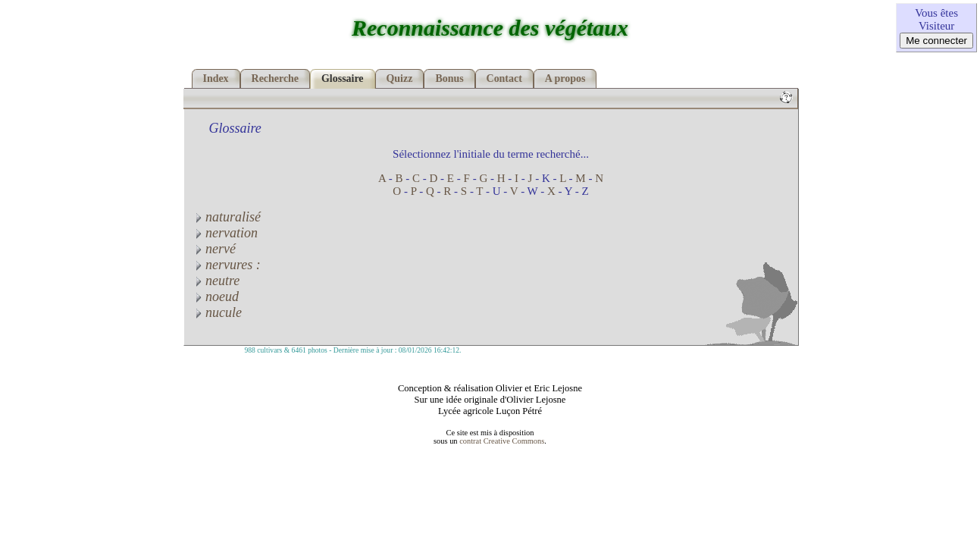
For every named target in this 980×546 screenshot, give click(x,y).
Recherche (275, 78)
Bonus (449, 78)
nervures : (226, 265)
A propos (565, 78)
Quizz (400, 78)
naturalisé (227, 217)
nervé (214, 249)
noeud (216, 297)
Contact (504, 78)
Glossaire (343, 78)
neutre (216, 281)
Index (216, 78)
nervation (225, 233)
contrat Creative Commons (502, 441)
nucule (217, 312)
